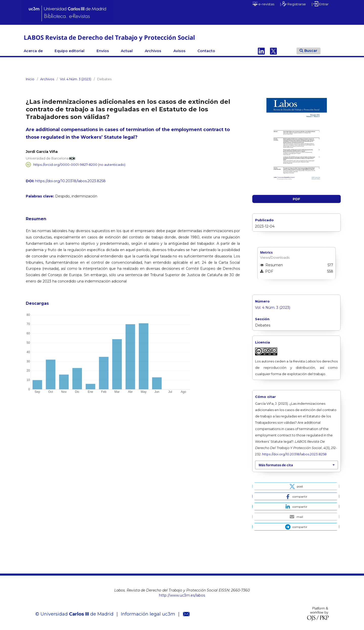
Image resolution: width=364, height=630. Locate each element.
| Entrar (320, 4)
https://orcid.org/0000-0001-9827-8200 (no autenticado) (79, 165)
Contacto (206, 51)
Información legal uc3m (148, 614)
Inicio (30, 79)
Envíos (103, 51)
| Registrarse (293, 4)
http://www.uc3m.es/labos (182, 595)
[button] (296, 486)
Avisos (179, 51)
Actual (127, 51)
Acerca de (33, 51)
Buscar (308, 51)
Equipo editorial (70, 51)
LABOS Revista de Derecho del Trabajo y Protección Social (109, 37)
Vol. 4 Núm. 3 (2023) (76, 79)
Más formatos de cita (276, 465)
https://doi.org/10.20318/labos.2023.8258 (70, 181)
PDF (297, 199)
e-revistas (263, 4)
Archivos (153, 51)
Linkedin (261, 51)
